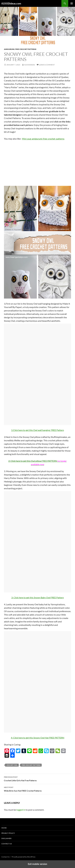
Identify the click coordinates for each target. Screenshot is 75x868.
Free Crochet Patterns (26, 49)
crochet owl (12, 765)
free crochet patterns (31, 765)
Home (4, 828)
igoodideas (29, 65)
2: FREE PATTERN (33, 461)
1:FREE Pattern (38, 430)
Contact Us (7, 844)
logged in (21, 810)
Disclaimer (6, 838)
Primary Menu (72, 3)
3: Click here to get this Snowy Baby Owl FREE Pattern (38, 597)
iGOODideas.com (11, 3)
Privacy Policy (8, 833)
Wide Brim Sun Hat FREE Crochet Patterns (37, 789)
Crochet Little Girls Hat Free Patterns (37, 779)
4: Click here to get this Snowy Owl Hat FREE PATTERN (38, 738)
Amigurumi (9, 49)
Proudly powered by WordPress (24, 857)
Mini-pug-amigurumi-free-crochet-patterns (43, 139)
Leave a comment (47, 65)
